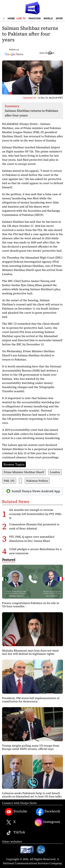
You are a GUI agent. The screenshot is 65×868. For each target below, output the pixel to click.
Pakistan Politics (37, 481)
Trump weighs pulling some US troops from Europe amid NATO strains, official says (31, 747)
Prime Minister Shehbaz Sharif (24, 472)
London (55, 472)
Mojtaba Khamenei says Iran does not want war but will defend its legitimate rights (30, 652)
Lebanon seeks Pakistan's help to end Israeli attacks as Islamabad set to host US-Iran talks (32, 795)
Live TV (21, 18)
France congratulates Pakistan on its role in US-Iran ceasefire (31, 605)
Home (11, 18)
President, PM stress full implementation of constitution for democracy (31, 700)
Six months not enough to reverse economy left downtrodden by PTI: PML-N (36, 514)
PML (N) (9, 481)
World (48, 18)
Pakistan (35, 18)
